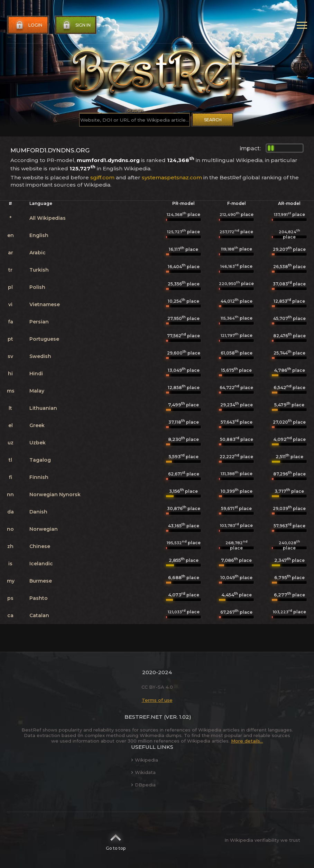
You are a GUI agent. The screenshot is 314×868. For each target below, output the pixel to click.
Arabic (38, 253)
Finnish (39, 477)
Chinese (40, 546)
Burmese (41, 581)
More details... (247, 741)
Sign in (76, 25)
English (39, 235)
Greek (37, 425)
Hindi (36, 374)
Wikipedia (145, 760)
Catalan (39, 615)
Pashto (39, 598)
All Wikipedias (48, 218)
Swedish (40, 356)
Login (28, 25)
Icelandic (41, 564)
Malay (37, 391)
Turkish (39, 270)
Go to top (116, 840)
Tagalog (40, 460)
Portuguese (44, 339)
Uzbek (38, 443)
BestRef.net (144, 717)
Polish (37, 287)
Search (213, 120)
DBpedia (143, 785)
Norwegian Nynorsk (55, 494)
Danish (38, 512)
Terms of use (157, 700)
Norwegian (44, 529)
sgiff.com (102, 177)
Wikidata (143, 772)
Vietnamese (45, 304)
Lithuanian (43, 408)
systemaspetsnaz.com (172, 177)
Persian (39, 322)
